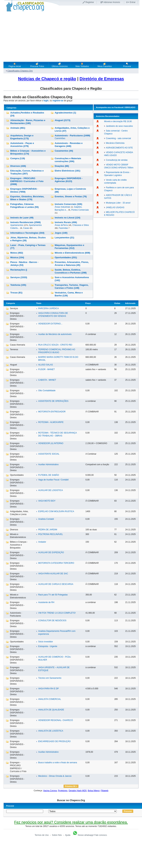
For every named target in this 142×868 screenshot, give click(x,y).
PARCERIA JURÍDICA (48, 308)
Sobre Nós (57, 835)
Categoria (10, 303)
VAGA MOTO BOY (47, 501)
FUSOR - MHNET (46, 369)
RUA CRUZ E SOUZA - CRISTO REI (55, 345)
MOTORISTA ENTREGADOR (52, 412)
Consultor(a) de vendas (116, 160)
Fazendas (63, 228)
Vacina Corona (50, 791)
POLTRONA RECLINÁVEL (51, 534)
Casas (26, 228)
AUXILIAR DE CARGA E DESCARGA (56, 584)
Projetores (63, 791)
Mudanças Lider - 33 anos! (117, 203)
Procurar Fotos (37, 65)
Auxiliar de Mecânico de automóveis (55, 334)
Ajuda (68, 835)
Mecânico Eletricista (114, 143)
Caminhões (60, 138)
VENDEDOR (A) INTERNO (51, 443)
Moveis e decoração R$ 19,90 (118, 121)
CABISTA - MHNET (47, 380)
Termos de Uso (42, 835)
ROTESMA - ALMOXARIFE (51, 422)
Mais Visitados (82, 65)
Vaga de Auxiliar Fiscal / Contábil (53, 480)
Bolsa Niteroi (94, 791)
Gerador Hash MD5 (78, 791)
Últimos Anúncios (60, 65)
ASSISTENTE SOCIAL (49, 454)
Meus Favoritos (105, 65)
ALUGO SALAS (45, 365)
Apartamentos (17, 225)
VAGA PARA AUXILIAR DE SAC (53, 574)
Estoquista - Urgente (48, 646)
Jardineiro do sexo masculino (119, 126)
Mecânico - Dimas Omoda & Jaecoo (55, 776)
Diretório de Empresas (102, 79)
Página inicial (15, 65)
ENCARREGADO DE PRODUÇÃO (54, 741)
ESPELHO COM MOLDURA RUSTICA (56, 511)
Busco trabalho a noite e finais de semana (57, 763)
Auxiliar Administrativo (48, 464)
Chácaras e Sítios (81, 225)
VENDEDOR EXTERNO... (50, 324)
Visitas (117, 303)
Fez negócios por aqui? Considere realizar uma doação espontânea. (71, 822)
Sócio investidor (46, 642)
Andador (42, 542)
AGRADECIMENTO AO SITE (119, 148)
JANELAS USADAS (114, 207)
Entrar (133, 2)
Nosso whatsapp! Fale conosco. (90, 835)
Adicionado (130, 303)
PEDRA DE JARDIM (48, 530)
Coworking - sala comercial (118, 138)
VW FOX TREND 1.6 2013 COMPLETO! (57, 613)
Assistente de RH (46, 602)
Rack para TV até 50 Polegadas (53, 595)
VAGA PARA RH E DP (48, 689)
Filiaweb (105, 791)
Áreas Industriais (63, 207)
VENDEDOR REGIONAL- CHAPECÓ (55, 720)
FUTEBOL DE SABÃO (49, 475)
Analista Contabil (46, 519)
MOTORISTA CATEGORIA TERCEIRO (56, 563)
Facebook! (119, 107)
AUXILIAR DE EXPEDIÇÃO (51, 552)
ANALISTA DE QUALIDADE (51, 710)
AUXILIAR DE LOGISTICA (50, 490)
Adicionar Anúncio (112, 2)
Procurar (127, 65)
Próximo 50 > (71, 786)
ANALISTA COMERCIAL (50, 699)
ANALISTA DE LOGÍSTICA (51, 731)
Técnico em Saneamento (50, 678)
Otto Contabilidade (47, 391)
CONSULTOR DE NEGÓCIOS (52, 621)
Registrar (90, 2)
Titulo (39, 303)
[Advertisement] (71, 37)
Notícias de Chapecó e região (47, 79)
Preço (88, 303)
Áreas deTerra (61, 225)
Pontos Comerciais (80, 210)
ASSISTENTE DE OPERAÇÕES (53, 401)
